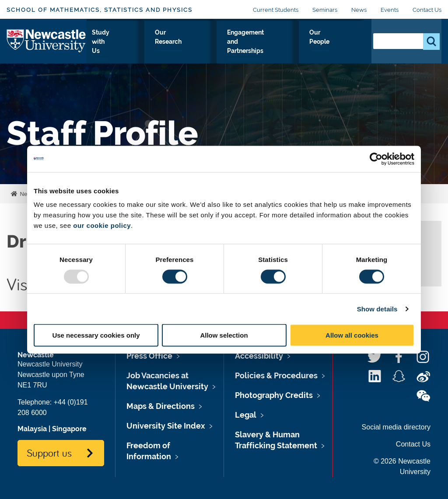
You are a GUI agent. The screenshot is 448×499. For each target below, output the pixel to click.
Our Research (199, 48)
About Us (105, 48)
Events (390, 10)
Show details (377, 309)
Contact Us (427, 10)
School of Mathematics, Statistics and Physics (100, 10)
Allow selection (224, 335)
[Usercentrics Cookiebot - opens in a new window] (376, 159)
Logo (47, 46)
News (359, 10)
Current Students (276, 10)
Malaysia (32, 429)
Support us (49, 453)
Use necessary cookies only (96, 335)
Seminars (325, 10)
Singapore (69, 429)
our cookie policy (102, 225)
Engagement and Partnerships (273, 48)
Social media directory (396, 427)
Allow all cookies (352, 335)
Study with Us (150, 48)
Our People (343, 48)
